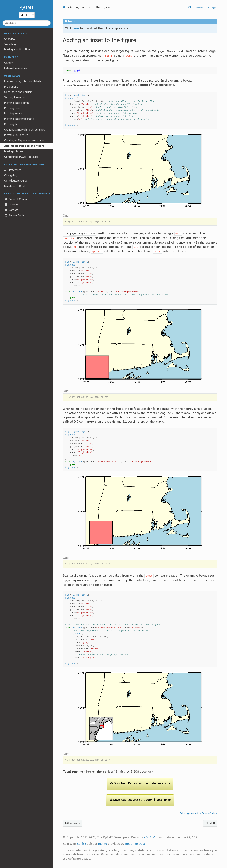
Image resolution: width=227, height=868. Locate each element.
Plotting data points (16, 103)
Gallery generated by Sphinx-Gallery (198, 813)
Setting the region (15, 98)
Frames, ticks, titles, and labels (23, 82)
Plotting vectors (14, 114)
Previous (72, 823)
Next (210, 823)
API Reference (13, 170)
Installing (10, 44)
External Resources (16, 68)
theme (102, 844)
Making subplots (14, 152)
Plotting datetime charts (19, 119)
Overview (10, 39)
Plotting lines (12, 108)
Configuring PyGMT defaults (21, 157)
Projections (11, 87)
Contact (11, 210)
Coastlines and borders (18, 92)
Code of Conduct (17, 199)
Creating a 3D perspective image (24, 140)
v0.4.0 (149, 837)
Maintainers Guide (15, 186)
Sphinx (81, 844)
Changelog (11, 175)
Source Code (14, 216)
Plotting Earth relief (16, 135)
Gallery (8, 63)
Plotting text (12, 125)
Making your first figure (18, 50)
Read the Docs (135, 844)
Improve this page (204, 7)
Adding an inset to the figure (24, 146)
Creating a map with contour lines (25, 130)
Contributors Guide (16, 181)
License (11, 205)
